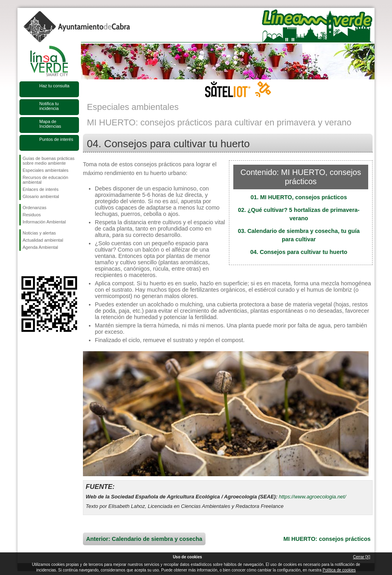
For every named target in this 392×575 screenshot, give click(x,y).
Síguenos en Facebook (24, 263)
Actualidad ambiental (43, 240)
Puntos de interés (56, 139)
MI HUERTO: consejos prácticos (327, 539)
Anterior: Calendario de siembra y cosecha (144, 539)
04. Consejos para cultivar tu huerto (299, 252)
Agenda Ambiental (40, 247)
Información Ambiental (44, 222)
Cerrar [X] (362, 557)
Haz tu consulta (54, 86)
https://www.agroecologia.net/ (312, 497)
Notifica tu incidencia (49, 106)
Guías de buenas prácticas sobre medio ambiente (49, 161)
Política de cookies (339, 570)
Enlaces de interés (41, 189)
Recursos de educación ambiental (45, 180)
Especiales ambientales (46, 170)
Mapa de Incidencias (50, 124)
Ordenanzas (35, 208)
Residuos (32, 215)
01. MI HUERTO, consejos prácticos (299, 197)
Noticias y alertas (39, 233)
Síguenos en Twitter (37, 263)
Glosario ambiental (41, 196)
